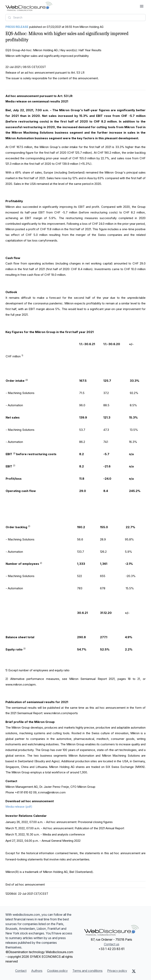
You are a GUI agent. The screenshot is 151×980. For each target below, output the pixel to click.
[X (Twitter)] (134, 971)
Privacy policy (117, 971)
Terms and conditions (87, 971)
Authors (37, 971)
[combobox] (75, 18)
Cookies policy (57, 971)
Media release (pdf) (19, 807)
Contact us (112, 944)
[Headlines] (29, 6)
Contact (21, 971)
